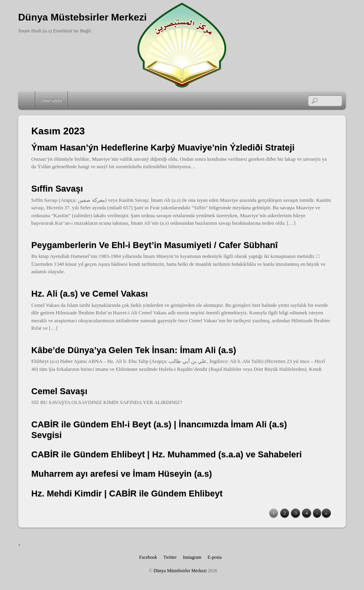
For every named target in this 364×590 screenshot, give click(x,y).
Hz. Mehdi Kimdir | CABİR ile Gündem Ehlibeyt (127, 493)
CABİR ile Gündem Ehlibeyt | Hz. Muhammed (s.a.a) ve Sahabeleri (166, 454)
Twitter (170, 557)
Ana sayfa (51, 100)
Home (27, 100)
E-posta (215, 557)
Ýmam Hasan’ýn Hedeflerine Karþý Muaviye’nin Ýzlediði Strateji (163, 147)
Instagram (192, 557)
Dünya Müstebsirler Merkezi (180, 571)
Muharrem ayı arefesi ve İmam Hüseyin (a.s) (122, 474)
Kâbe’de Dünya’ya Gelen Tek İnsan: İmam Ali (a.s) (134, 350)
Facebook (148, 557)
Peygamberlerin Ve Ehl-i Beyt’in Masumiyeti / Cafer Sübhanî (154, 245)
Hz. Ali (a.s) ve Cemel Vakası (89, 294)
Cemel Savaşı (59, 391)
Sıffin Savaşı (57, 189)
